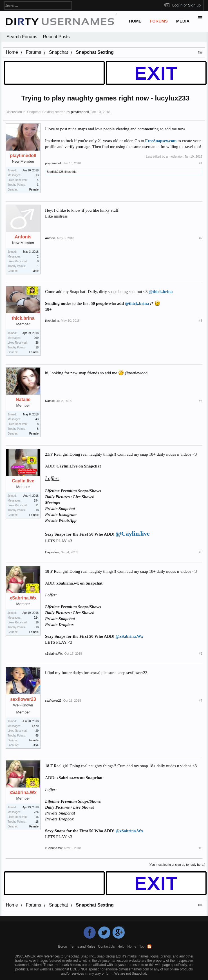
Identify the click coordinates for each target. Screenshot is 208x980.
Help (121, 947)
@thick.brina (161, 292)
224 (36, 618)
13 (37, 175)
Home (135, 21)
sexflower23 (23, 699)
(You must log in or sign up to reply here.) (177, 865)
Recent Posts (56, 37)
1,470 (35, 726)
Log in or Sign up (186, 5)
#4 (201, 401)
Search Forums (22, 37)
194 (36, 501)
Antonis (23, 237)
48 (37, 736)
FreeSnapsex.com (161, 141)
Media (183, 21)
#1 (201, 163)
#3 (201, 321)
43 (37, 419)
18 (37, 347)
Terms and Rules (82, 947)
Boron (62, 947)
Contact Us (106, 947)
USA (36, 745)
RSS (149, 947)
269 (36, 338)
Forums (159, 21)
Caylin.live (23, 481)
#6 (201, 654)
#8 (201, 848)
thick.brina (23, 318)
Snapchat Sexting (40, 112)
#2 (201, 238)
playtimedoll (80, 112)
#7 (201, 701)
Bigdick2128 (55, 172)
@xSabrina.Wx (129, 636)
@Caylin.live (132, 533)
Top (142, 947)
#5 (201, 552)
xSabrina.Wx (23, 598)
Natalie (23, 400)
